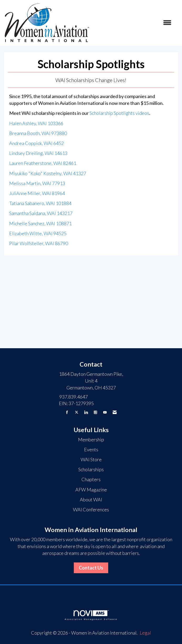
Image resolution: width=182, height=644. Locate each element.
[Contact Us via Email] (115, 412)
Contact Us (91, 568)
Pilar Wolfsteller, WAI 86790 (39, 243)
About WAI (91, 500)
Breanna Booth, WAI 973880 (38, 133)
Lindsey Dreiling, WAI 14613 (38, 153)
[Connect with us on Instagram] (95, 412)
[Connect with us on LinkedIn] (86, 412)
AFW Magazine (91, 490)
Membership (91, 439)
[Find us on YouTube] (105, 412)
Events (91, 449)
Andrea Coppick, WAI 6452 (37, 143)
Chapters (91, 479)
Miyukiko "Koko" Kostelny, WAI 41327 (48, 173)
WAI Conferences (91, 509)
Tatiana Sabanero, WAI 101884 (40, 203)
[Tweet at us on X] (77, 412)
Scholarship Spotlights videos (119, 113)
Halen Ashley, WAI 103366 (36, 123)
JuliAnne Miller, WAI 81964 (37, 193)
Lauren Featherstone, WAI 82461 (43, 163)
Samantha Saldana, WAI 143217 (41, 213)
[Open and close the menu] (133, 23)
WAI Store (91, 459)
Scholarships (91, 469)
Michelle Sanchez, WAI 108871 (40, 223)
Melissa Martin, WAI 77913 (37, 183)
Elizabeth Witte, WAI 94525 (38, 233)
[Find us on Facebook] (67, 412)
